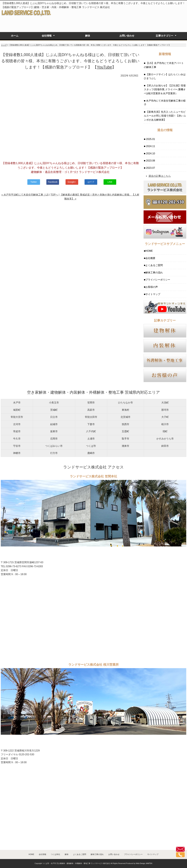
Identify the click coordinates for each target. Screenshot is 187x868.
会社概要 (150, 258)
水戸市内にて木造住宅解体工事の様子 (165, 103)
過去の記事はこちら (160, 176)
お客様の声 (152, 287)
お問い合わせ (127, 36)
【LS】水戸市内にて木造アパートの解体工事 (164, 65)
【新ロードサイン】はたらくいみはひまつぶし (165, 76)
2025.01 (150, 139)
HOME (149, 251)
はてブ (91, 182)
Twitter (34, 182)
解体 (88, 36)
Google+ (72, 182)
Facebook (53, 182)
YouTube (104, 67)
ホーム (15, 36)
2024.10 (150, 153)
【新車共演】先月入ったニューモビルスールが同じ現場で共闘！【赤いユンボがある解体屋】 (165, 116)
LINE (110, 182)
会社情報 (47, 36)
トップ (4, 45)
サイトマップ (153, 294)
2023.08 (150, 161)
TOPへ (54, 195)
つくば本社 (55, 854)
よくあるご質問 (154, 265)
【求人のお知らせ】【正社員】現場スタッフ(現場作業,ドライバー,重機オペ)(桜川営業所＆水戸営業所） (165, 89)
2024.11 (150, 146)
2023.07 (150, 168)
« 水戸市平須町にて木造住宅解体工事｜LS (25, 195)
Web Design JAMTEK (144, 863)
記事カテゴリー (165, 36)
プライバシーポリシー (158, 280)
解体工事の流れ (154, 273)
